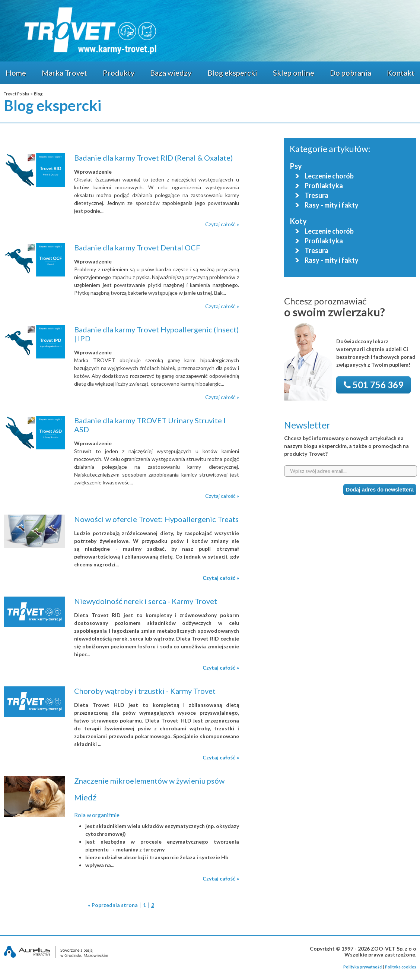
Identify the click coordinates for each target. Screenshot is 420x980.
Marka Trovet (64, 73)
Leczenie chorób (329, 176)
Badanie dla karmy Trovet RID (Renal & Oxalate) (153, 158)
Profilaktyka (324, 186)
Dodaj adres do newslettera (380, 490)
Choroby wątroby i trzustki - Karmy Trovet (145, 691)
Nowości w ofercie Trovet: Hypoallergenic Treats (156, 519)
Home (16, 73)
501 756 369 (373, 385)
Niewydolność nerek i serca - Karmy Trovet (146, 601)
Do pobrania (351, 73)
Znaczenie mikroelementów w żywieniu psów (149, 781)
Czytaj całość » (222, 224)
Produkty (119, 73)
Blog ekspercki (232, 73)
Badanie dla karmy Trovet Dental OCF (137, 247)
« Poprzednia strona (113, 905)
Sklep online (294, 73)
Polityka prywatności (363, 967)
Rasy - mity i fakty (332, 205)
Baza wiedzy (171, 73)
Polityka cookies (401, 967)
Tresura (316, 195)
